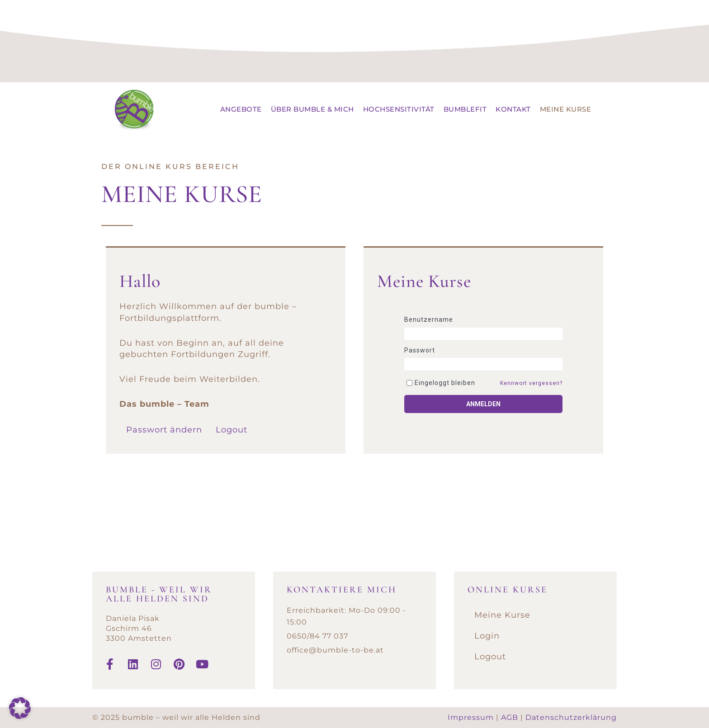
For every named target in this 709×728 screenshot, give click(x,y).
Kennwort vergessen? (531, 383)
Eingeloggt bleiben (445, 383)
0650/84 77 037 (317, 636)
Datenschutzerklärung (571, 717)
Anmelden (483, 404)
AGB (510, 717)
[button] (20, 708)
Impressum (471, 717)
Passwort (420, 350)
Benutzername (429, 319)
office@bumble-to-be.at (335, 650)
